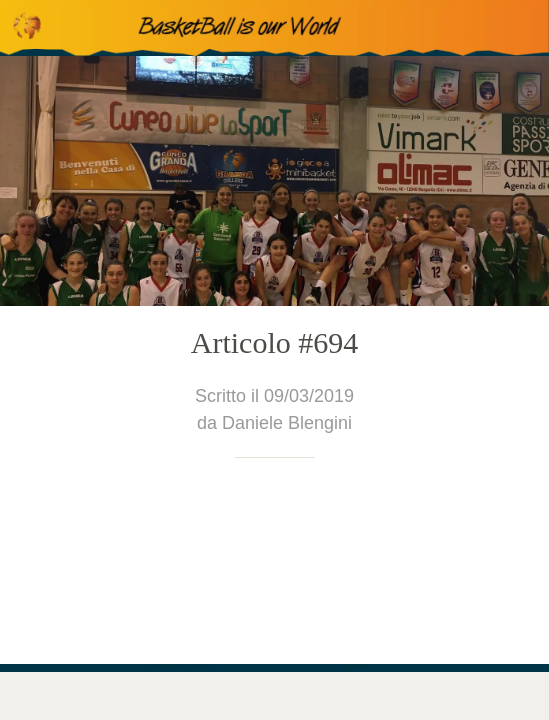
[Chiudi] (28, 28)
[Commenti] (145, 696)
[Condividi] (404, 696)
